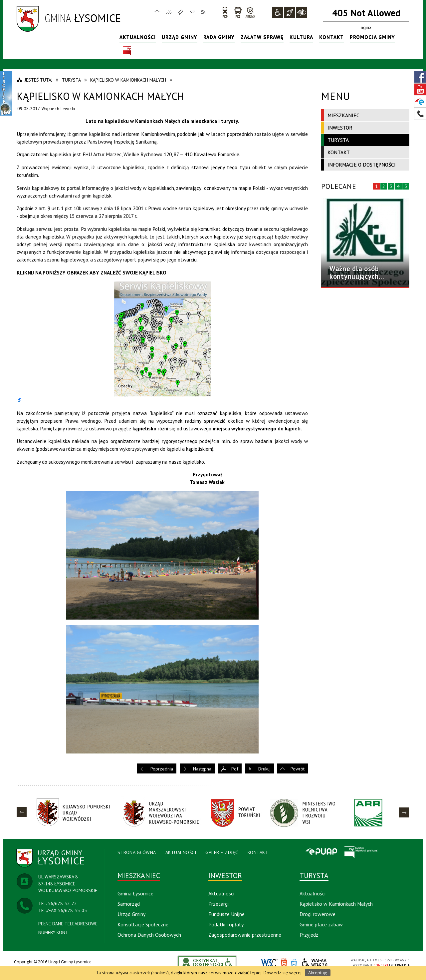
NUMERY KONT (53, 932)
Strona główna (157, 12)
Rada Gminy (219, 37)
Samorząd (129, 904)
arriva (250, 12)
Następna (202, 769)
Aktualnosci (221, 893)
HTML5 (284, 963)
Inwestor (340, 128)
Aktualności (138, 37)
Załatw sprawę (262, 37)
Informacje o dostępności (362, 165)
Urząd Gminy (180, 37)
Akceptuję (318, 973)
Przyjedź (309, 935)
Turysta (338, 140)
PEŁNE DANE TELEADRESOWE (68, 924)
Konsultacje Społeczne (143, 924)
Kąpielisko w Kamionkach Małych (336, 904)
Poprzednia (162, 769)
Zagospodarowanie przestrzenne (245, 935)
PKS (238, 12)
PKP (225, 12)
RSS (204, 12)
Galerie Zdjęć (222, 852)
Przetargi (218, 904)
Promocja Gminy (372, 37)
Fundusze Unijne (226, 914)
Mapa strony (169, 12)
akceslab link (207, 963)
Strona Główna (137, 852)
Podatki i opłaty (226, 924)
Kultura (301, 37)
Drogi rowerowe (318, 914)
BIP (127, 51)
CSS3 (294, 963)
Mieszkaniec (343, 115)
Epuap (321, 852)
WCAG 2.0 (315, 963)
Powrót (298, 769)
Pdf (235, 769)
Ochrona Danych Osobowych (149, 935)
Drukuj (264, 769)
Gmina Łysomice (135, 893)
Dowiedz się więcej (283, 973)
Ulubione (181, 12)
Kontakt (192, 12)
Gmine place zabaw (321, 924)
